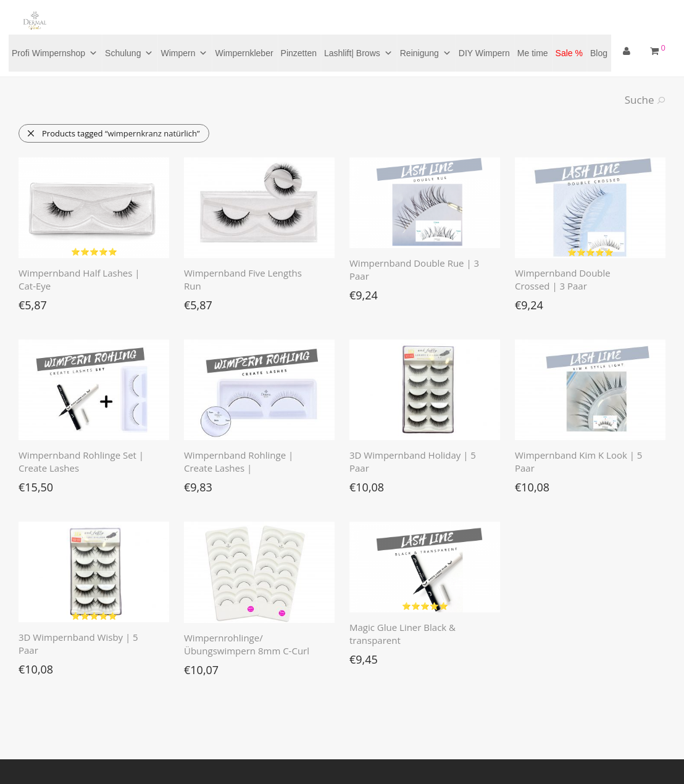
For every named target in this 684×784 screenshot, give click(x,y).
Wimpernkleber (244, 53)
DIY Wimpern (484, 53)
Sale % (569, 53)
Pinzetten (299, 53)
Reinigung (426, 53)
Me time (533, 53)
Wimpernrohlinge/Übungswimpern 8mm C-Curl (247, 644)
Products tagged (113, 133)
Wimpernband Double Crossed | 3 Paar (563, 279)
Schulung (129, 53)
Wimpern (184, 53)
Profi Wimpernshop (55, 53)
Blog (599, 53)
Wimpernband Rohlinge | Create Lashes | (239, 461)
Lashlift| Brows (358, 53)
